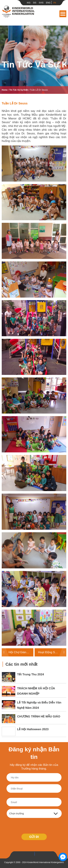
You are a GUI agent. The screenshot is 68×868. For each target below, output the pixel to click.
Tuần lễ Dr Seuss (15, 103)
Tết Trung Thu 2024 (30, 674)
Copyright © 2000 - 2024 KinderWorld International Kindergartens (34, 862)
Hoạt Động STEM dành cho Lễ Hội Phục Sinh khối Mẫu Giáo (52, 652)
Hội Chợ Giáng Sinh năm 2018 (21, 652)
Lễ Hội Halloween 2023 (33, 729)
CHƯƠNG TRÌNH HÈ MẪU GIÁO (39, 716)
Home (5, 90)
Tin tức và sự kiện (19, 90)
